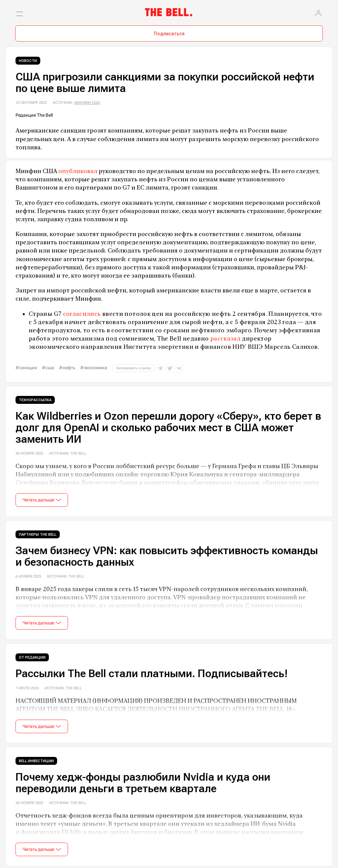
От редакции (32, 658)
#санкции (26, 368)
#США (48, 368)
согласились (82, 314)
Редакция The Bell (34, 115)
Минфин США (87, 103)
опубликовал (78, 171)
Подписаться (169, 34)
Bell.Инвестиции (36, 761)
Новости (28, 61)
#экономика (94, 368)
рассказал (225, 338)
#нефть (67, 368)
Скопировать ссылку (133, 368)
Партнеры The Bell (38, 535)
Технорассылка (35, 400)
